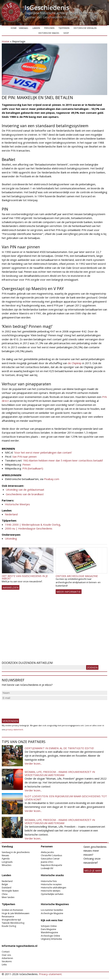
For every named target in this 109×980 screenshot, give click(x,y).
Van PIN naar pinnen (24, 457)
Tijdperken (64, 28)
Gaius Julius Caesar (50, 859)
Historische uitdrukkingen (54, 888)
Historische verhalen (85, 28)
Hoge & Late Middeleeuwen (16, 913)
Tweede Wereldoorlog (13, 923)
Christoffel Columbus (51, 855)
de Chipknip (75, 363)
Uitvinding (11, 538)
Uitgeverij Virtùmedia (51, 939)
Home (14, 28)
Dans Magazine (49, 929)
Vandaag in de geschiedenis (16, 852)
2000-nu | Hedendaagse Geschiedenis (29, 528)
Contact (6, 952)
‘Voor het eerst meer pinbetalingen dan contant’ (43, 452)
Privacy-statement (50, 974)
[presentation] (29, 708)
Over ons (6, 955)
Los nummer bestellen (52, 910)
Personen (49, 28)
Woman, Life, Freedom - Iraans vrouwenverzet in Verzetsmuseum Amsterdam (60, 773)
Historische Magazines (55, 904)
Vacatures (7, 961)
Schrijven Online (49, 926)
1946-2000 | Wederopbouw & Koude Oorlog (33, 525)
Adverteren (7, 958)
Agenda (6, 859)
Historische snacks (49, 33)
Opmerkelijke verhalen (52, 894)
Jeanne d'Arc (47, 862)
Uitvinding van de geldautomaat (25, 490)
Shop (66, 33)
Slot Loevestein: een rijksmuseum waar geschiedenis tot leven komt (66, 798)
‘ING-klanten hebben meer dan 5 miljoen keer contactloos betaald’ (63, 460)
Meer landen (8, 897)
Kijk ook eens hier (52, 920)
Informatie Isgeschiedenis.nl (20, 946)
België (5, 884)
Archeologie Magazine (52, 913)
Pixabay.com (52, 479)
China (5, 894)
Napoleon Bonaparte (52, 865)
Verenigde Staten (10, 891)
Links (4, 965)
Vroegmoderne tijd (11, 920)
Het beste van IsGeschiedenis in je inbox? (25, 577)
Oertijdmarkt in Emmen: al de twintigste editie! (59, 748)
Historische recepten (51, 884)
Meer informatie (69, 592)
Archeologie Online (50, 936)
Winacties (7, 865)
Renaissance (8, 917)
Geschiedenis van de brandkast (25, 494)
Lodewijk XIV (47, 868)
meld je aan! (93, 871)
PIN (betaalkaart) (33, 468)
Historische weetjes (51, 891)
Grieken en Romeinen (12, 910)
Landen (36, 28)
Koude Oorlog (9, 926)
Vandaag (24, 28)
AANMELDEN (11, 587)
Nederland (11, 514)
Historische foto (49, 881)
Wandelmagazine (49, 932)
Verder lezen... (33, 763)
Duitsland (7, 888)
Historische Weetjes (17, 504)
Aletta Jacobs (47, 852)
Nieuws (5, 855)
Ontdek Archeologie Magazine (77, 576)
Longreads (7, 862)
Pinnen (26, 464)
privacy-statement (14, 729)
